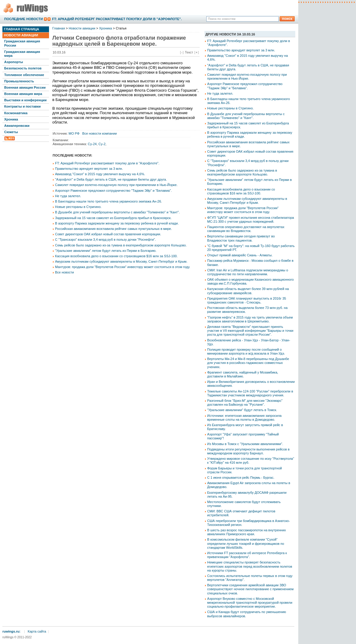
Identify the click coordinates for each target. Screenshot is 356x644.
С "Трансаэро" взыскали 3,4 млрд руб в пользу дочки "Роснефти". (105, 240)
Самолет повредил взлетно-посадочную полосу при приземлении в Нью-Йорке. (116, 185)
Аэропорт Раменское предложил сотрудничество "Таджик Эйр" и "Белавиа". (113, 191)
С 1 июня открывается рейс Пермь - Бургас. (241, 478)
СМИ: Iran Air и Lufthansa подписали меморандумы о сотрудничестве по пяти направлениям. (248, 272)
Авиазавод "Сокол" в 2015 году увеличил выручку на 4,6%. (100, 174)
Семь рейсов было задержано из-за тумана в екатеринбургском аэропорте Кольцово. (121, 245)
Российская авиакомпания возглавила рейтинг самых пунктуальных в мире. (114, 229)
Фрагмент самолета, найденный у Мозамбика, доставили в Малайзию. (243, 374)
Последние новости (23, 19)
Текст (189, 52)
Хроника (11, 119)
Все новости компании (100, 133)
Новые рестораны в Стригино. (78, 207)
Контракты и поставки (22, 106)
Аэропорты (14, 62)
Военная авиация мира (23, 94)
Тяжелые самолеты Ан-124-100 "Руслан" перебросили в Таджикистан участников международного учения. (250, 393)
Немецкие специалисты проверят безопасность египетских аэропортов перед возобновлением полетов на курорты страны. (250, 566)
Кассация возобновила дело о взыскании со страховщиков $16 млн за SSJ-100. (116, 256)
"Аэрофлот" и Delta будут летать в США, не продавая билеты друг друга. (111, 179)
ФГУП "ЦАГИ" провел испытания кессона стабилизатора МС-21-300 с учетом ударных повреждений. (251, 220)
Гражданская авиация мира (22, 54)
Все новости (64, 272)
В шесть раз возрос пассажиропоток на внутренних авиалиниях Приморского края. (247, 532)
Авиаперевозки (17, 126)
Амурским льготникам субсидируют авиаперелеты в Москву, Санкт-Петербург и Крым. (121, 261)
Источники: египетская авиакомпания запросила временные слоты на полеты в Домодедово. (244, 418)
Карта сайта (37, 631)
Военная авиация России (25, 87)
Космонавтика (16, 113)
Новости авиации (21, 35)
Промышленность (19, 81)
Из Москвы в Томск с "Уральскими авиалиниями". (245, 444)
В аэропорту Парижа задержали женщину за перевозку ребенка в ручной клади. (117, 223)
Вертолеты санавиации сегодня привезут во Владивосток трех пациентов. (241, 238)
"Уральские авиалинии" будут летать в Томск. (242, 410)
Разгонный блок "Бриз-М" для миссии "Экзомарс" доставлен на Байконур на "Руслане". (245, 403)
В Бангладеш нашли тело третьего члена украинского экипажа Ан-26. (109, 201)
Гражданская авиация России (22, 43)
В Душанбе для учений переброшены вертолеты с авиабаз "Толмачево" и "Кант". (117, 212)
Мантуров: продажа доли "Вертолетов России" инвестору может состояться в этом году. (123, 267)
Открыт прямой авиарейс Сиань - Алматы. (240, 255)
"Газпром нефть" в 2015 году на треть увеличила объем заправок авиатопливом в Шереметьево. (250, 319)
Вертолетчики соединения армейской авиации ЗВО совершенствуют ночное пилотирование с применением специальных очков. (250, 589)
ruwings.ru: (11, 631)
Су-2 (102, 144)
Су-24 (92, 144)
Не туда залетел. (68, 196)
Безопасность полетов (23, 68)
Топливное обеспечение (24, 75)
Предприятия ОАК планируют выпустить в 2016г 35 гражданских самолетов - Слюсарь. (247, 300)
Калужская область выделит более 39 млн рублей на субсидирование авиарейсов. (248, 291)
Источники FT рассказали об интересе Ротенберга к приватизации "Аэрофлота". (247, 555)
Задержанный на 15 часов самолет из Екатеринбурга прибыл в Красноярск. (113, 218)
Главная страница (21, 29)
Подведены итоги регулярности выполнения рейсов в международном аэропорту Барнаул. (248, 451)
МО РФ (74, 133)
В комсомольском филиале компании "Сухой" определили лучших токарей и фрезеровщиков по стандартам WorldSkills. (246, 543)
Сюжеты (11, 132)
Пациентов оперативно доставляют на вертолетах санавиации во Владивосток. (246, 229)
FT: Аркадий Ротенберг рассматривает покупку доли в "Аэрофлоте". (117, 19)
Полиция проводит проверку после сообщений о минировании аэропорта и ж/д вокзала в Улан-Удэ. (246, 351)
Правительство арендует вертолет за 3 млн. (89, 169)
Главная (59, 28)
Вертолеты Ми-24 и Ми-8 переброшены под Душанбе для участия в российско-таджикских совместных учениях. (248, 363)
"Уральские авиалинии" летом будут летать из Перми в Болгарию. (106, 251)
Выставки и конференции (25, 100)
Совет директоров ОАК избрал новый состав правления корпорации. (108, 234)
